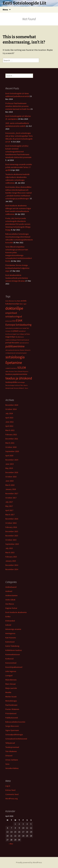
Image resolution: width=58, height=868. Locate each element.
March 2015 (10, 552)
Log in (8, 786)
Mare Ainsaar (11, 684)
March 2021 (10, 443)
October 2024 (11, 409)
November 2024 (12, 405)
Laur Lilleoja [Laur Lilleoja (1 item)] (20, 334)
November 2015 (12, 536)
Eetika (8, 617)
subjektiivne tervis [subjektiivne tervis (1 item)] (11, 368)
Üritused (9, 756)
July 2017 (9, 502)
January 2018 (11, 489)
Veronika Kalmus (12, 768)
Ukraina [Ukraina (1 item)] (16, 388)
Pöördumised (11, 713)
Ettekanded (10, 621)
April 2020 (9, 456)
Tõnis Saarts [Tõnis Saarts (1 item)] (24, 385)
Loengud (9, 676)
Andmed (9, 591)
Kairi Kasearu (11, 638)
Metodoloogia (11, 701)
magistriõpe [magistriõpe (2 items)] (10, 337)
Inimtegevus (10, 633)
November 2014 (12, 569)
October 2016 (11, 523)
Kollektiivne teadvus (14, 650)
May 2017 (9, 506)
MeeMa (8, 692)
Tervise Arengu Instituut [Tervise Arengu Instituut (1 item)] (13, 385)
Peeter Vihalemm (12, 709)
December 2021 (12, 439)
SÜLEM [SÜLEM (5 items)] (22, 368)
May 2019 (9, 468)
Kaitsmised (10, 642)
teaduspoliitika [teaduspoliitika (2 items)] (11, 382)
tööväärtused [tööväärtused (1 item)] (9, 388)
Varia (7, 764)
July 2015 (9, 548)
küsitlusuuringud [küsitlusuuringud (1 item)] (11, 334)
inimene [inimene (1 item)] (8, 331)
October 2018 (11, 477)
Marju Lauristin (11, 688)
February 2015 (11, 557)
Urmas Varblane (12, 760)
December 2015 (12, 531)
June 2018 (9, 481)
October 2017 (11, 498)
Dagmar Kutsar (11, 608)
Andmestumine (11, 595)
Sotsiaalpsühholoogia (14, 735)
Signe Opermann (12, 730)
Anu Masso (10, 604)
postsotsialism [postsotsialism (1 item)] (24, 343)
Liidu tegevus (11, 671)
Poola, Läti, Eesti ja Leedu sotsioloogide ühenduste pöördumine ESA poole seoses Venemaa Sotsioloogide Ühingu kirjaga (18, 224)
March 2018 (10, 485)
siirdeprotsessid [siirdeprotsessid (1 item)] (10, 353)
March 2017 (10, 515)
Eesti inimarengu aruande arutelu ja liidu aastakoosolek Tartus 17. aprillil (19, 167)
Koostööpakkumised (14, 667)
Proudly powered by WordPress (29, 862)
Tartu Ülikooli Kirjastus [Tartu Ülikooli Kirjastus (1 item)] (21, 371)
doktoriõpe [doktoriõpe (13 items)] (14, 308)
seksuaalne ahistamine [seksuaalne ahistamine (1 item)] (12, 350)
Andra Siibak (10, 600)
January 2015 (11, 561)
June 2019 (9, 464)
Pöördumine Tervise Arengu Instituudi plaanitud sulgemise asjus (17, 268)
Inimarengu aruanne (13, 629)
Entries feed (10, 790)
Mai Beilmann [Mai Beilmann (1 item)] (20, 337)
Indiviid (8, 625)
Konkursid (9, 659)
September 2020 (12, 451)
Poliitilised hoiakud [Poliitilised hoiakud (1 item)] (23, 340)
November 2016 (12, 519)
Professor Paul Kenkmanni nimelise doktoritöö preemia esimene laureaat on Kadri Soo (18, 106)
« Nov (11, 844)
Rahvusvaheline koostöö (15, 722)
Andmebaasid (11, 587)
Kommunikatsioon (13, 654)
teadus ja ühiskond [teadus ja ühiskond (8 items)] (19, 378)
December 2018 (12, 472)
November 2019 (12, 460)
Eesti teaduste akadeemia (16, 612)
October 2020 (11, 447)
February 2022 (11, 434)
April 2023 (9, 418)
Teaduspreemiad (12, 747)
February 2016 (11, 527)
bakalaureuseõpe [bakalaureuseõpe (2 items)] (12, 304)
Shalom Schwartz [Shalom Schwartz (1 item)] (25, 350)
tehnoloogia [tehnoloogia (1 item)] (21, 382)
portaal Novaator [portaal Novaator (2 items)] (12, 343)
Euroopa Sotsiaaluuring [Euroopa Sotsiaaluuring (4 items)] (18, 325)
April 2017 (9, 510)
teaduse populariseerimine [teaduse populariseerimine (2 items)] (16, 374)
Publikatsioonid (12, 718)
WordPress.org (12, 799)
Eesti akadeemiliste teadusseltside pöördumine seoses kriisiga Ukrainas (17, 278)
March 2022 (10, 430)
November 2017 (12, 493)
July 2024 (9, 413)
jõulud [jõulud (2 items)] (16, 331)
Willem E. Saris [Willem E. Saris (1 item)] (24, 388)
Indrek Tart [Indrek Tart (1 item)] (26, 328)
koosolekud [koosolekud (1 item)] (22, 331)
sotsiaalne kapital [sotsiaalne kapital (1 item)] (21, 353)
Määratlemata (11, 680)
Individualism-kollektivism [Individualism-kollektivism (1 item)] (14, 328)
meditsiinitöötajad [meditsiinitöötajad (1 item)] (11, 340)
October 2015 (11, 540)
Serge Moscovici (12, 726)
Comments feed (12, 794)
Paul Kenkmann (11, 705)
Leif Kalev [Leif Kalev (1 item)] (27, 334)
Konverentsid (11, 663)
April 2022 (9, 426)
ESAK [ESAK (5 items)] (19, 320)
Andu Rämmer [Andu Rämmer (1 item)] (10, 301)
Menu (5, 10)
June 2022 (9, 422)
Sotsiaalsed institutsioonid (16, 739)
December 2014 (12, 565)
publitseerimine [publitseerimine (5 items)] (15, 346)
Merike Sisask (11, 697)
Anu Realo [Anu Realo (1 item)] (17, 301)
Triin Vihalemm (11, 751)
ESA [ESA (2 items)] (14, 321)
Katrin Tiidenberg (12, 646)
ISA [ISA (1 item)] (12, 331)
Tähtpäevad (10, 743)
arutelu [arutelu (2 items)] (24, 301)
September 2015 (12, 544)
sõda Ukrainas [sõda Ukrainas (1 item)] (10, 371)
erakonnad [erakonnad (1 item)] (9, 321)
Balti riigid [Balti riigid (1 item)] (23, 304)
